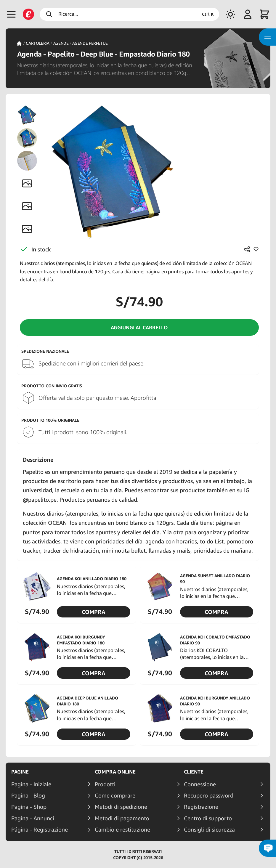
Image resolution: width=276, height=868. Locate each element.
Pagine (20, 772)
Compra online (115, 772)
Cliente (194, 772)
